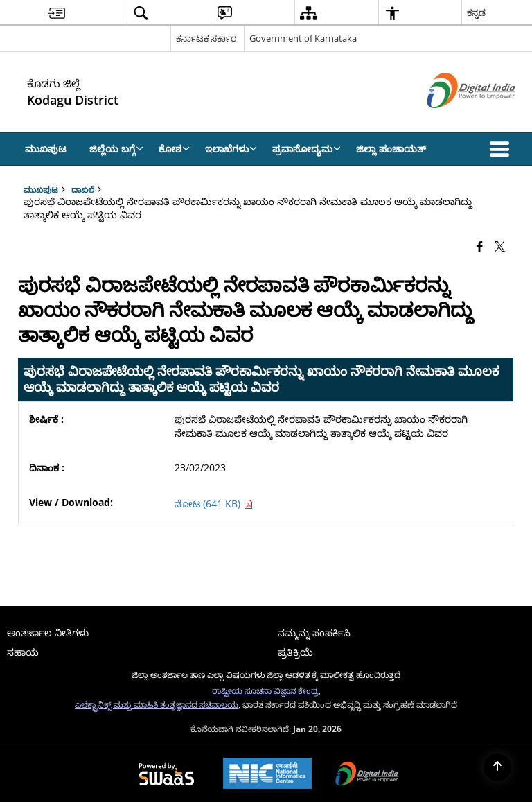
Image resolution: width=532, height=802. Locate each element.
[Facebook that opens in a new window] (480, 245)
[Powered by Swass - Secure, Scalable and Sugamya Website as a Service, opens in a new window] (167, 775)
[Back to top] (497, 767)
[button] (502, 149)
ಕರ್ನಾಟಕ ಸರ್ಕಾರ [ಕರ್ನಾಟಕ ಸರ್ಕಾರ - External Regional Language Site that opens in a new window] (206, 38)
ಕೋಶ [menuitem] (174, 149)
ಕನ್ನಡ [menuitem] (476, 12)
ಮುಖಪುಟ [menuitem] (45, 149)
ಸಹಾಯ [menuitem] (23, 652)
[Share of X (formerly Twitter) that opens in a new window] (500, 245)
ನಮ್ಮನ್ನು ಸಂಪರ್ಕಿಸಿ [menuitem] (314, 633)
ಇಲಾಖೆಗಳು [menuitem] (231, 149)
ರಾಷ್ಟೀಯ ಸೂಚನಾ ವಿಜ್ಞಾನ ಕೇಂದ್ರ (265, 690)
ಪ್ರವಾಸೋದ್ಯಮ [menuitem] (307, 149)
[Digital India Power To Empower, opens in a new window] (367, 775)
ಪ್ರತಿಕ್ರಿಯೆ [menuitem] (295, 652)
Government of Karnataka (303, 38)
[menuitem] (56, 13)
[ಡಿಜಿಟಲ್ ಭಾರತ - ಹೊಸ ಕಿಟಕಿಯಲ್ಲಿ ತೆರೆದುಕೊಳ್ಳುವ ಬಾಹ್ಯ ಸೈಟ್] (454, 120)
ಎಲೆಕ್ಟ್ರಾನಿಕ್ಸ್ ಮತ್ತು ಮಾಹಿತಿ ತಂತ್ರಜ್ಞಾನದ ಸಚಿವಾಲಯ (157, 704)
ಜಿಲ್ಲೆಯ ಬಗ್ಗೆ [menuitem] (116, 149)
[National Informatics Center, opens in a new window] (267, 775)
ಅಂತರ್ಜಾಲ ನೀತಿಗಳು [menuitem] (48, 633)
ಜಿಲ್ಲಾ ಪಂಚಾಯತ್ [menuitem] (391, 149)
